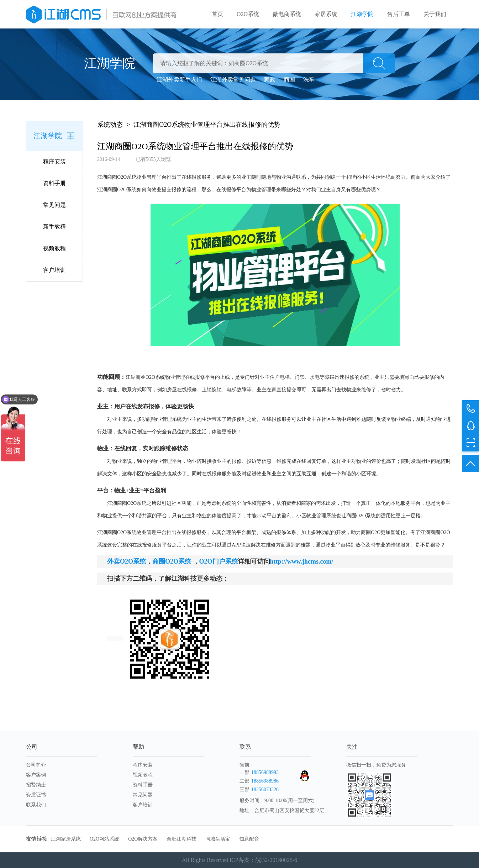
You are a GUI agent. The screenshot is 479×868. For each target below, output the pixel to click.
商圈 (289, 80)
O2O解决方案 (143, 839)
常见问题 (54, 205)
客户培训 (54, 270)
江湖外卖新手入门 (179, 80)
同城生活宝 (218, 839)
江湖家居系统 (66, 839)
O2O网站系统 (104, 839)
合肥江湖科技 (181, 839)
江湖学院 (362, 14)
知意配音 (249, 839)
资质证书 (36, 795)
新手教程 (54, 227)
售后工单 (399, 14)
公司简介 (36, 765)
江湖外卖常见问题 (233, 80)
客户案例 (36, 775)
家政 (270, 80)
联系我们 (36, 805)
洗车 (309, 80)
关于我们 (435, 14)
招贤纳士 (36, 785)
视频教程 (54, 248)
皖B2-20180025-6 (276, 860)
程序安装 (54, 161)
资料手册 (54, 183)
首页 (217, 14)
